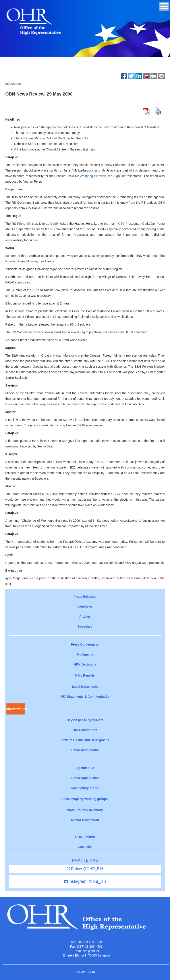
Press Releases (85, 597)
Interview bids (16, 709)
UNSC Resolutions (85, 750)
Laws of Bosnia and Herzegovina (85, 740)
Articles (85, 617)
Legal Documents (85, 687)
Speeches (85, 627)
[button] (164, 6)
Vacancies (85, 847)
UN (66, 144)
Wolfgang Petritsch (93, 176)
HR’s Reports (85, 675)
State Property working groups (85, 799)
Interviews (85, 607)
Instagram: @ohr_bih (85, 881)
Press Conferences (85, 644)
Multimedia (85, 654)
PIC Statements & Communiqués (85, 697)
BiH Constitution (85, 730)
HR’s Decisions (85, 664)
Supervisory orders (85, 788)
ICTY (85, 138)
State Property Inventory (85, 810)
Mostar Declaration (85, 820)
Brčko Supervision (85, 778)
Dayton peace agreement (85, 720)
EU (34, 290)
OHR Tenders (85, 837)
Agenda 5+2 (85, 768)
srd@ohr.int (91, 951)
